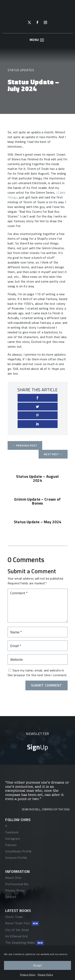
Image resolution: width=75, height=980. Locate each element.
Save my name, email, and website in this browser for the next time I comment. (37, 673)
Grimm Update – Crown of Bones (37, 501)
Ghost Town (14, 917)
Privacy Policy (28, 975)
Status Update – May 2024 (38, 522)
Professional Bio (17, 884)
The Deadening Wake (20, 942)
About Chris (13, 878)
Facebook (12, 832)
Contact (11, 897)
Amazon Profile (16, 858)
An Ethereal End (16, 936)
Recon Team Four (18, 923)
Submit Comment (46, 685)
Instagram (12, 839)
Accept (38, 965)
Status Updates (21, 70)
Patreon (11, 845)
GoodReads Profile (18, 851)
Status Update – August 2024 (37, 478)
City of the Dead (17, 930)
